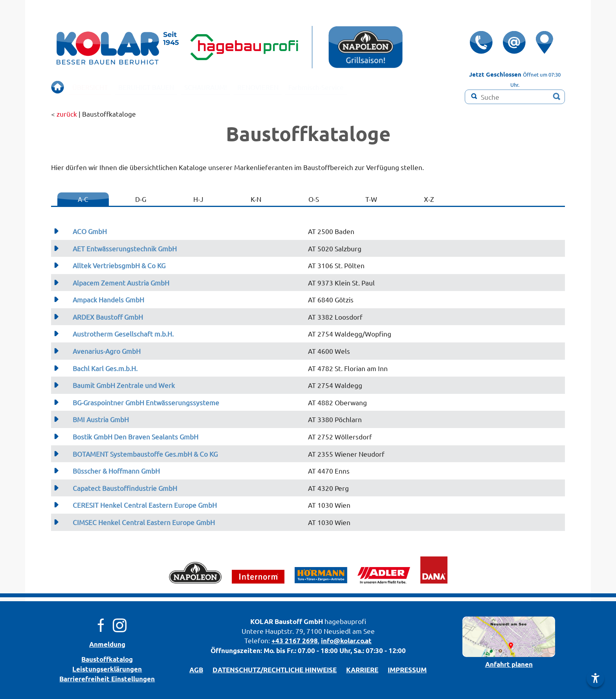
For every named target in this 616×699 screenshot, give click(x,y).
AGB (196, 670)
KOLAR (262, 621)
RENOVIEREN (299, 87)
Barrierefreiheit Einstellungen (107, 679)
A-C (83, 199)
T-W (371, 199)
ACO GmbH (90, 231)
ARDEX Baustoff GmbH (108, 317)
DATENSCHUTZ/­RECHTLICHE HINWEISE (275, 670)
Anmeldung (107, 644)
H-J (198, 199)
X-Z (429, 199)
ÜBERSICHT (95, 87)
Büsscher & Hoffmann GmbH (116, 471)
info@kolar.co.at (346, 641)
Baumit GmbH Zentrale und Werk (124, 385)
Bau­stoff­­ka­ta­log (107, 659)
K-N (256, 199)
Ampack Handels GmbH (108, 300)
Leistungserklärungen (107, 669)
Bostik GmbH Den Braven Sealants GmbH (136, 437)
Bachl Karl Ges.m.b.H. (105, 368)
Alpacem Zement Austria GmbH (121, 283)
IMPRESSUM (407, 670)
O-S (314, 199)
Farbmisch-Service (369, 87)
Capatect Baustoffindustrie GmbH (125, 488)
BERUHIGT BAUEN (163, 87)
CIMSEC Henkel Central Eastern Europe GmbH (144, 522)
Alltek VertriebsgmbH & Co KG (119, 265)
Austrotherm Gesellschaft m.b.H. (123, 334)
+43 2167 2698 (295, 641)
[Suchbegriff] (515, 97)
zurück (67, 114)
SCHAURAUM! (236, 87)
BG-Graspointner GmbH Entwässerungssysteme (146, 403)
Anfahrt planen (509, 664)
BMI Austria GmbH (101, 419)
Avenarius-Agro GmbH (107, 351)
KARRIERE (362, 670)
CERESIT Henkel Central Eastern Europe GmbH (145, 505)
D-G (141, 199)
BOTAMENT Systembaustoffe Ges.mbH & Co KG (145, 454)
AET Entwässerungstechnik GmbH (125, 249)
